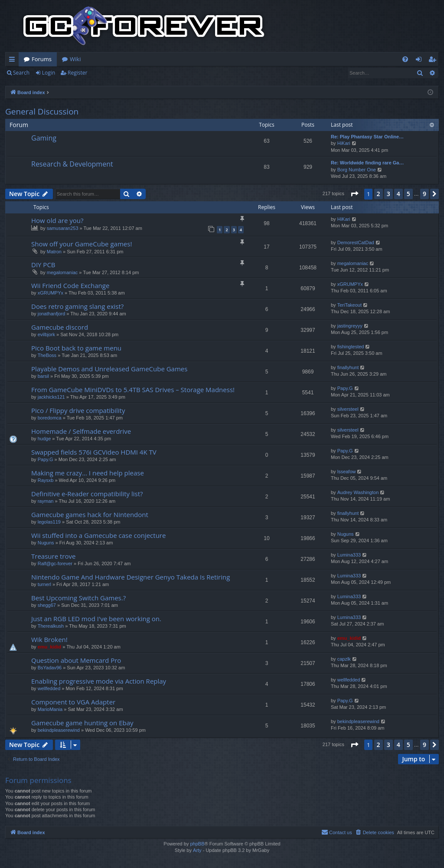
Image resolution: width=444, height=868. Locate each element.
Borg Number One (357, 170)
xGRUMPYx (51, 293)
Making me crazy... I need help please (88, 473)
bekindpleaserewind (59, 730)
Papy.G (345, 388)
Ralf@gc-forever (55, 563)
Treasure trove (53, 556)
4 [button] (398, 194)
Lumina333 (349, 555)
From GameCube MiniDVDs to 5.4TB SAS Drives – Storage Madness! (133, 390)
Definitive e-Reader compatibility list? (87, 494)
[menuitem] (405, 59)
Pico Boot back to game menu (76, 348)
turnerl (44, 584)
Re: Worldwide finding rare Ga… (367, 163)
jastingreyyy (350, 326)
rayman (46, 501)
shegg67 (47, 605)
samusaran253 (63, 228)
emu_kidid (49, 647)
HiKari (344, 143)
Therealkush (51, 626)
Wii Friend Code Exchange (70, 285)
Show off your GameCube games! (82, 244)
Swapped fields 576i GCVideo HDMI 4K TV (94, 452)
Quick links (14, 61)
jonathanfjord (52, 314)
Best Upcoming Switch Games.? (78, 598)
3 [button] (388, 194)
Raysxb (46, 480)
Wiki (75, 59)
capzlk (344, 659)
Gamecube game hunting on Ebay (82, 723)
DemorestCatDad (356, 242)
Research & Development (72, 164)
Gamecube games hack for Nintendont (90, 514)
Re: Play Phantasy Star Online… (367, 137)
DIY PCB (43, 265)
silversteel (348, 409)
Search (21, 73)
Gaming (44, 138)
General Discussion (42, 111)
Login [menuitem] (420, 61)
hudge (44, 439)
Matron (54, 252)
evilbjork (46, 334)
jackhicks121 (51, 397)
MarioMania (50, 709)
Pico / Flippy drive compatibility (78, 410)
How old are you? (57, 220)
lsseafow (347, 472)
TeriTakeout (349, 305)
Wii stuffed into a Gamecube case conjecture (98, 535)
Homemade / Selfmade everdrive (81, 431)
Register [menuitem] (434, 61)
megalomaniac (62, 272)
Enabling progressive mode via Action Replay (99, 681)
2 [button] (379, 194)
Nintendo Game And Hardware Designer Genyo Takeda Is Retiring (131, 577)
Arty (197, 850)
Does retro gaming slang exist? (77, 306)
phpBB (197, 844)
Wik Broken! (49, 639)
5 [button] (408, 194)
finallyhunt (348, 367)
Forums (42, 59)
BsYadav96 (50, 668)
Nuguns (46, 543)
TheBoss (47, 355)
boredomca (50, 418)
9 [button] (424, 194)
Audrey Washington (358, 492)
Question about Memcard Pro (76, 660)
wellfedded (49, 688)
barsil (43, 376)
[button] (354, 194)
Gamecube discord (60, 327)
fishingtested (351, 347)
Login (49, 73)
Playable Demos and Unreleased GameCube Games (109, 369)
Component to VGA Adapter (73, 702)
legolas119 (49, 522)
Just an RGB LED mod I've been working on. (96, 619)
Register (77, 73)
